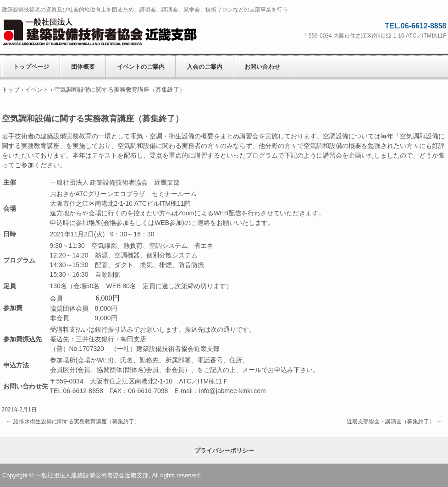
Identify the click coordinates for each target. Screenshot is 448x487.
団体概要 (83, 67)
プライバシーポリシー (224, 451)
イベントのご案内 (141, 67)
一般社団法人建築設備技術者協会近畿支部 (112, 32)
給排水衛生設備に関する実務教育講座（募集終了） (73, 421)
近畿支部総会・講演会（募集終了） (394, 421)
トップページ (31, 67)
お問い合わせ (262, 67)
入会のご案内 (205, 67)
